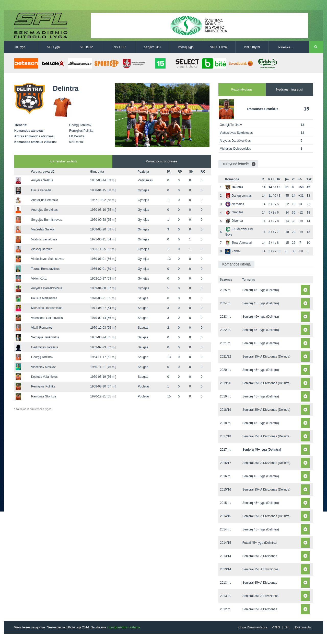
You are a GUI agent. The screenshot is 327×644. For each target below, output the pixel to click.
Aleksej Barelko (42, 249)
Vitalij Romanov (42, 328)
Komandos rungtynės (162, 161)
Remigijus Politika (43, 386)
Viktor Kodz (39, 279)
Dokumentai (303, 627)
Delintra (234, 187)
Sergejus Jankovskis (45, 337)
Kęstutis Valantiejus (44, 377)
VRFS (276, 627)
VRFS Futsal (219, 47)
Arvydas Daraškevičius (47, 288)
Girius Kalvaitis (41, 190)
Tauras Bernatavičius (45, 269)
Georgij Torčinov (42, 357)
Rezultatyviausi (242, 89)
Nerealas (235, 204)
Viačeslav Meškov (43, 367)
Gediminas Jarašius (45, 347)
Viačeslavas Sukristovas (48, 259)
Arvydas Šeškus (42, 180)
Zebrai (233, 251)
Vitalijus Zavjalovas (44, 239)
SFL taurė (86, 47)
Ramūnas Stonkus (44, 396)
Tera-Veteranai (238, 243)
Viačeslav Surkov (43, 229)
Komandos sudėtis (63, 161)
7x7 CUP (120, 47)
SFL (287, 627)
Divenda (234, 221)
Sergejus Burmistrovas (47, 220)
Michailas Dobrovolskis (47, 308)
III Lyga (20, 47)
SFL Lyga (53, 47)
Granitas (234, 212)
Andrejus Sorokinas (44, 210)
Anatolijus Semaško (45, 200)
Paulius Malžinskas (44, 298)
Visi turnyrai (252, 47)
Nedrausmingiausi (289, 89)
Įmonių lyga (186, 47)
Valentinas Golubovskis (47, 318)
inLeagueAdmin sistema (124, 627)
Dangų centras (238, 196)
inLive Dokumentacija (252, 627)
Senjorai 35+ (153, 47)
